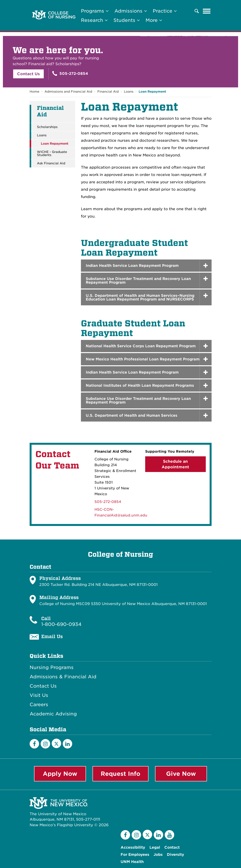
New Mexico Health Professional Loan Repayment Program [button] (143, 359)
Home (34, 92)
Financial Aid (108, 92)
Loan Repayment (152, 92)
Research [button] (94, 20)
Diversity (175, 855)
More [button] (154, 20)
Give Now (181, 774)
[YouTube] (169, 835)
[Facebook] (34, 744)
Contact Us (28, 74)
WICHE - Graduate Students (52, 154)
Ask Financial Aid (51, 163)
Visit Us (39, 695)
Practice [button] (165, 11)
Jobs (158, 855)
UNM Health (132, 862)
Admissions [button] (131, 11)
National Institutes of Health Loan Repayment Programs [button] (140, 385)
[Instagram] (45, 744)
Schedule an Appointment (175, 464)
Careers (39, 705)
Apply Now (60, 774)
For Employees (135, 855)
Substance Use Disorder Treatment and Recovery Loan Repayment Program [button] (138, 281)
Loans (129, 92)
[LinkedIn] (67, 744)
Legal (155, 847)
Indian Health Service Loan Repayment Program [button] (132, 266)
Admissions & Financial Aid (63, 677)
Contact (172, 847)
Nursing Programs (52, 667)
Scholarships (47, 127)
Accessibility (133, 847)
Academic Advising (53, 714)
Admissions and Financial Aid (68, 92)
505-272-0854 (70, 73)
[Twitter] (56, 743)
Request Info (120, 774)
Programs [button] (95, 11)
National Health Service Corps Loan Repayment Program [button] (141, 346)
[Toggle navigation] (207, 11)
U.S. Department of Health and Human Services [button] (132, 415)
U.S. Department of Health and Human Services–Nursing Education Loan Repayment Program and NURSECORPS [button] (140, 297)
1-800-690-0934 (61, 624)
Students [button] (127, 20)
